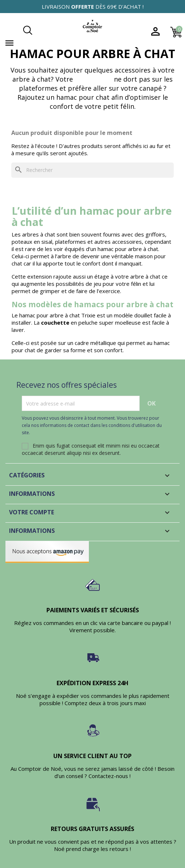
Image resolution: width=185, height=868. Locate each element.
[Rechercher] (92, 170)
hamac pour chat (83, 97)
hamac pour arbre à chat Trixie (57, 315)
